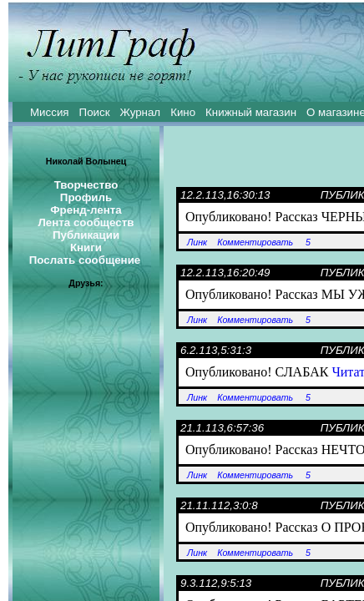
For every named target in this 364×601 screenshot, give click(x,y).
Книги (86, 247)
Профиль (86, 197)
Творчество (86, 185)
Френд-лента (86, 210)
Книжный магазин (251, 112)
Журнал (140, 112)
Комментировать (255, 242)
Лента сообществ (86, 222)
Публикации (86, 235)
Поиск (95, 112)
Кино (183, 112)
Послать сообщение (85, 260)
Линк (197, 242)
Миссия (50, 112)
